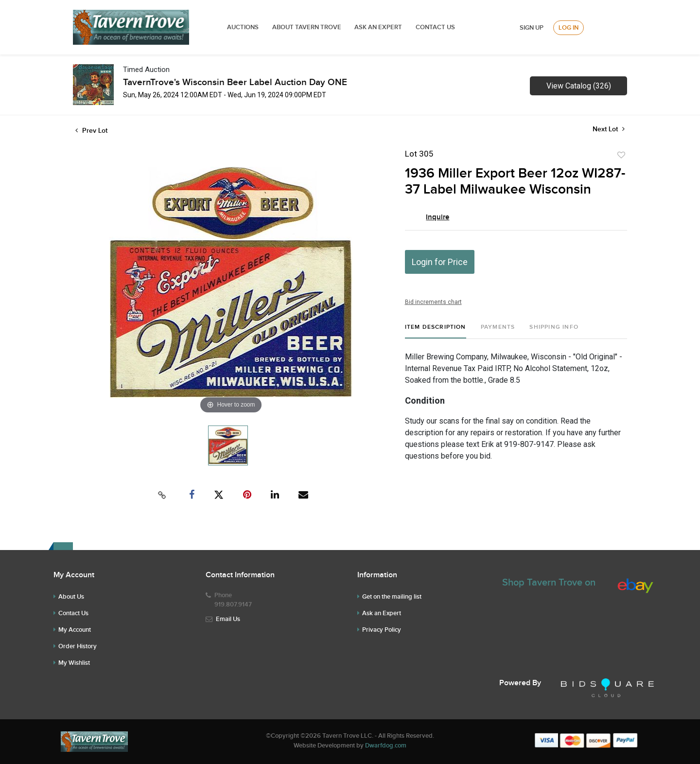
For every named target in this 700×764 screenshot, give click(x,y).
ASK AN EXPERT (378, 27)
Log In (569, 28)
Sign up (532, 28)
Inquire (437, 217)
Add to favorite (621, 155)
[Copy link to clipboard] (162, 495)
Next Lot (609, 129)
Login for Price (440, 262)
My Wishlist (74, 663)
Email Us (228, 619)
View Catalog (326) (579, 86)
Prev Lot (91, 131)
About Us (71, 597)
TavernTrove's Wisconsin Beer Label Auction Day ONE (235, 82)
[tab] (436, 331)
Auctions (243, 27)
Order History (78, 646)
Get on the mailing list (392, 597)
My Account (75, 630)
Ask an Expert (382, 613)
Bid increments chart (433, 302)
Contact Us (435, 27)
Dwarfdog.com (386, 746)
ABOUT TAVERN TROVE (307, 27)
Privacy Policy (382, 630)
